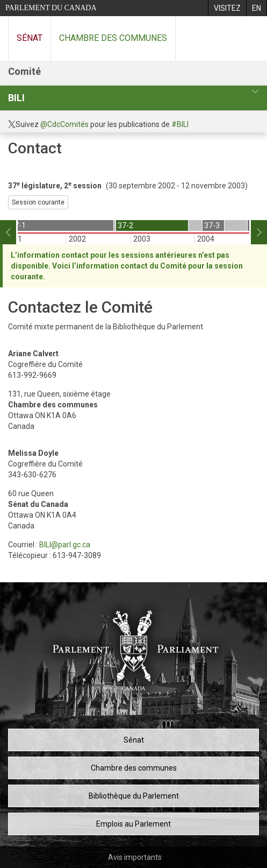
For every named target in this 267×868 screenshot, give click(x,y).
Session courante (38, 202)
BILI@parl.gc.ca (65, 545)
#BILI (180, 124)
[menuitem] (227, 8)
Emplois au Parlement (133, 824)
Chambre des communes (113, 38)
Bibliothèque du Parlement (134, 796)
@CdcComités (64, 124)
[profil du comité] (255, 92)
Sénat (30, 38)
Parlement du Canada (51, 8)
